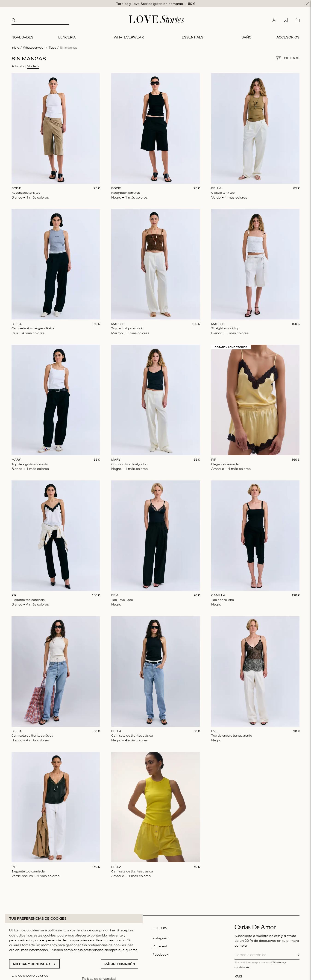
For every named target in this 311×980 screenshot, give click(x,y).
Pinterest (160, 945)
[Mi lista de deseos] (286, 19)
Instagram (160, 937)
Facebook (160, 954)
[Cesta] (297, 19)
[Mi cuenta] (274, 19)
